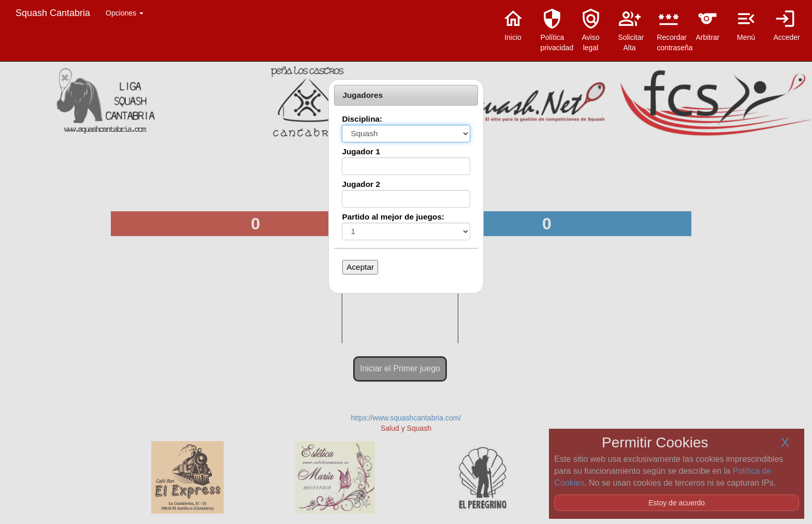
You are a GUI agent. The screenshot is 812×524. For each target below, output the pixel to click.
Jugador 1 (361, 151)
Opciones (125, 13)
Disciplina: (362, 119)
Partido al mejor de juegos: (393, 217)
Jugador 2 (361, 184)
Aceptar (360, 267)
